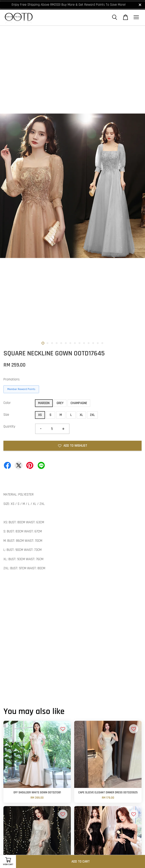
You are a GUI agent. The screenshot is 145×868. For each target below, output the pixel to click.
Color (7, 403)
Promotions (12, 379)
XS (40, 415)
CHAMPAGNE (79, 403)
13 (98, 343)
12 (93, 343)
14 (102, 343)
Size (6, 415)
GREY (60, 403)
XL (81, 415)
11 (89, 343)
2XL (92, 415)
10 (84, 343)
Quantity (9, 426)
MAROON (44, 403)
